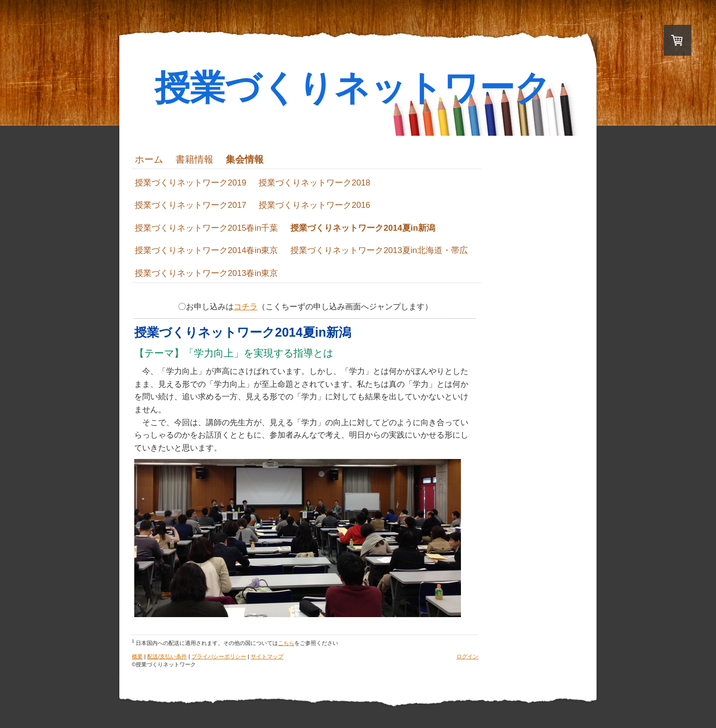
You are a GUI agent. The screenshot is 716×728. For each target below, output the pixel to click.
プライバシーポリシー (219, 656)
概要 (137, 656)
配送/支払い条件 (167, 656)
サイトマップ (267, 656)
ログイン (467, 656)
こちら (286, 643)
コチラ (246, 307)
